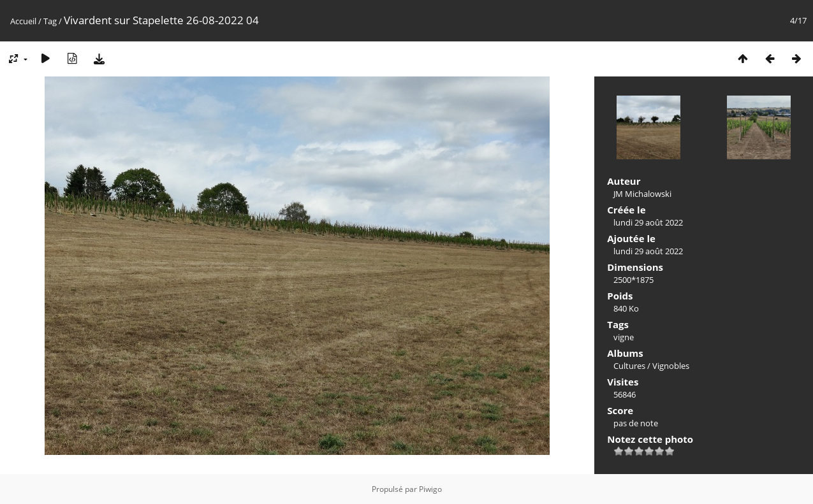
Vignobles (671, 366)
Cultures (629, 366)
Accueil (23, 21)
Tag (50, 21)
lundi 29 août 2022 (648, 222)
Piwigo (430, 489)
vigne (624, 337)
